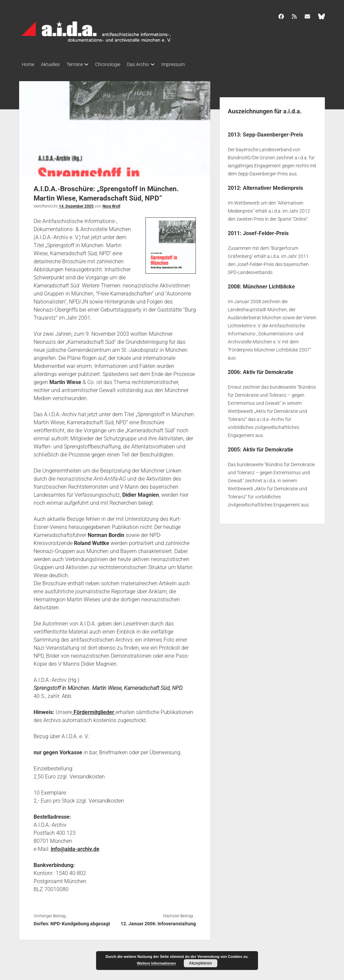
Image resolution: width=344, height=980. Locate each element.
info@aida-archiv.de (75, 847)
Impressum (190, 64)
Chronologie (118, 64)
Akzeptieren (200, 963)
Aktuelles (54, 64)
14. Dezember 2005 (76, 204)
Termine (81, 64)
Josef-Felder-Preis (266, 231)
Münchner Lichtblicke (269, 285)
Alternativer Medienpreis (273, 186)
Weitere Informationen (157, 963)
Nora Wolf (111, 204)
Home (28, 64)
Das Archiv (152, 64)
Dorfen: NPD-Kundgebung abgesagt (72, 922)
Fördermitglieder (94, 710)
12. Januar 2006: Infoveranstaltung (158, 922)
